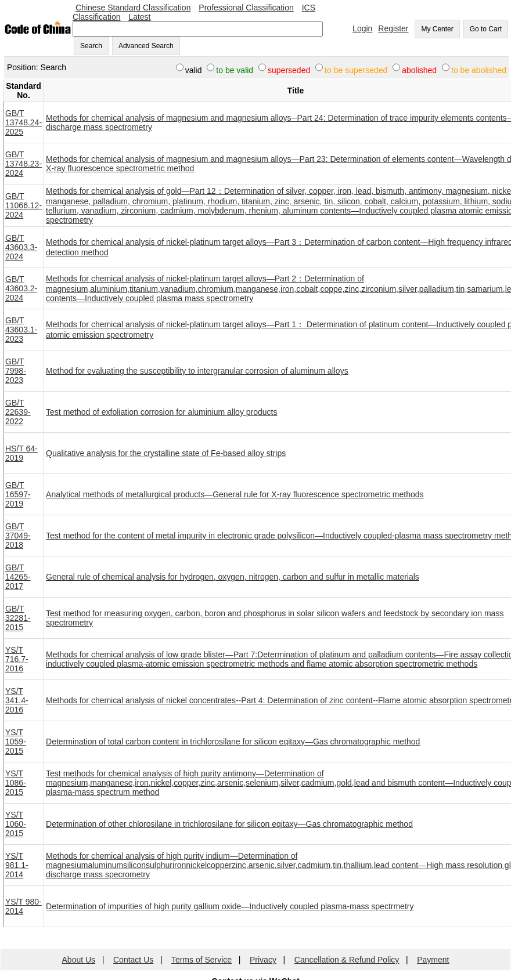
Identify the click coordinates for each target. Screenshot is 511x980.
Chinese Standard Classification (133, 8)
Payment (433, 960)
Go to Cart (486, 29)
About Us (79, 960)
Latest (139, 17)
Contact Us (133, 960)
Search (91, 46)
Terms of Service (201, 960)
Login (362, 28)
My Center (437, 29)
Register (393, 28)
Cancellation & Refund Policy (347, 960)
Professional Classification (246, 8)
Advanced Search (146, 46)
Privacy (263, 960)
